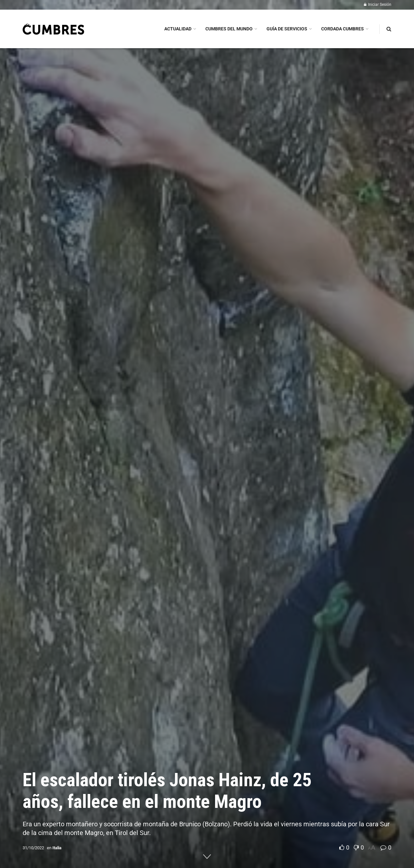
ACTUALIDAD (178, 29)
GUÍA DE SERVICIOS (287, 29)
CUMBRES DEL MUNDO (229, 29)
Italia (57, 848)
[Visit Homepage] (53, 29)
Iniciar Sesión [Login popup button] (378, 5)
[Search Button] (389, 29)
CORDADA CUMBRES (343, 29)
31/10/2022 (33, 848)
